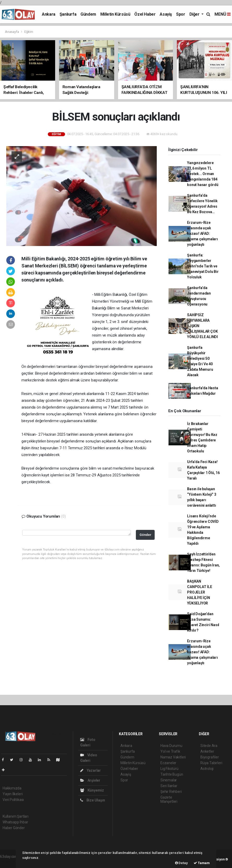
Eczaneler (168, 763)
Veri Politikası (13, 800)
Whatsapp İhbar (15, 822)
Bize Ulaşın (93, 800)
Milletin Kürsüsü (115, 14)
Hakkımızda (12, 788)
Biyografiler (210, 757)
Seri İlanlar (169, 786)
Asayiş (166, 14)
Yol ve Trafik (170, 751)
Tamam (202, 863)
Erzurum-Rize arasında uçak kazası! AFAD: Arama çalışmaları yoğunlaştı (202, 234)
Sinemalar (169, 780)
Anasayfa (12, 32)
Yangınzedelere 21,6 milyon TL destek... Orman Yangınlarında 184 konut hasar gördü (203, 174)
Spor (181, 14)
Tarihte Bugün (172, 774)
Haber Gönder (14, 828)
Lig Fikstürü (169, 769)
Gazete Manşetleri (169, 799)
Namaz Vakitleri (173, 757)
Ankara (49, 14)
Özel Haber (145, 14)
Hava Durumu (171, 746)
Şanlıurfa (68, 14)
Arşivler (90, 780)
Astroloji (207, 769)
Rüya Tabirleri (211, 763)
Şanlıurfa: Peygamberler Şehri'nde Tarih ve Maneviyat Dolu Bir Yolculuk (203, 266)
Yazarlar (91, 770)
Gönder (145, 535)
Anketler (207, 751)
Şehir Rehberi (171, 792)
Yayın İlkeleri (13, 794)
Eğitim (29, 32)
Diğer (195, 14)
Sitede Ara (209, 746)
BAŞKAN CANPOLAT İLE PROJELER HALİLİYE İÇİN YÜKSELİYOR (200, 592)
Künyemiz (92, 790)
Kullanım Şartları (16, 816)
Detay (181, 863)
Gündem (88, 14)
